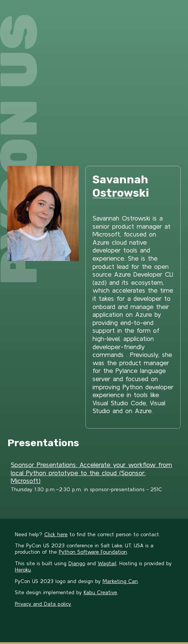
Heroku (23, 570)
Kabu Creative (100, 592)
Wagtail (107, 563)
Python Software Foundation (93, 552)
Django (77, 563)
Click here (56, 534)
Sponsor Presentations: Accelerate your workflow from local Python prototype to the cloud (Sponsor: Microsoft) (91, 473)
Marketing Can (120, 581)
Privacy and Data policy (43, 604)
